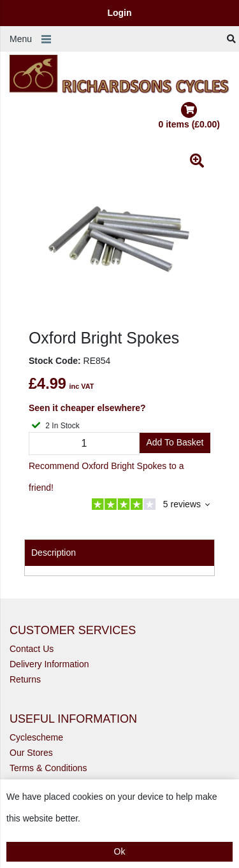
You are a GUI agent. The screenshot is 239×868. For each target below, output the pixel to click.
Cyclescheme (36, 737)
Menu (21, 39)
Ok (120, 851)
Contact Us (32, 649)
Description (54, 553)
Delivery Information (49, 664)
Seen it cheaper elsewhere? (87, 408)
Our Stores (31, 753)
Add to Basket (175, 442)
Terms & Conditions (48, 768)
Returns (25, 679)
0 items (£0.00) (190, 116)
